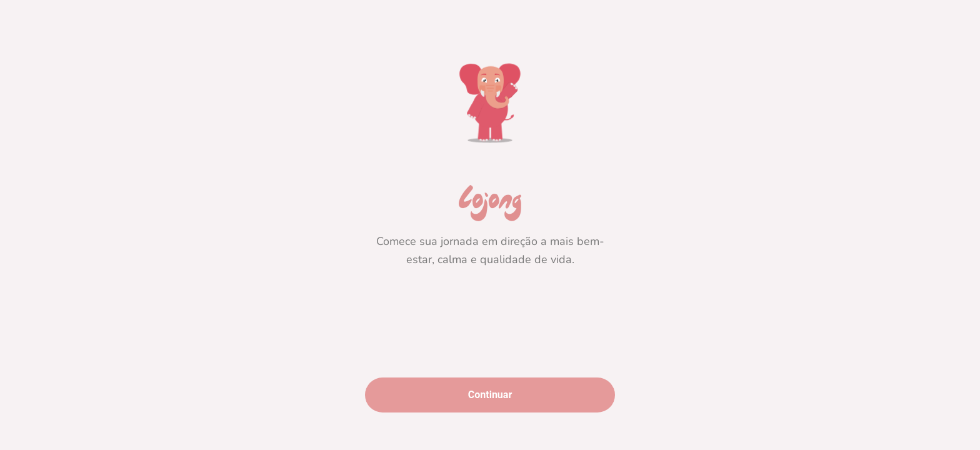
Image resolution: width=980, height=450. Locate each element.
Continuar (490, 395)
